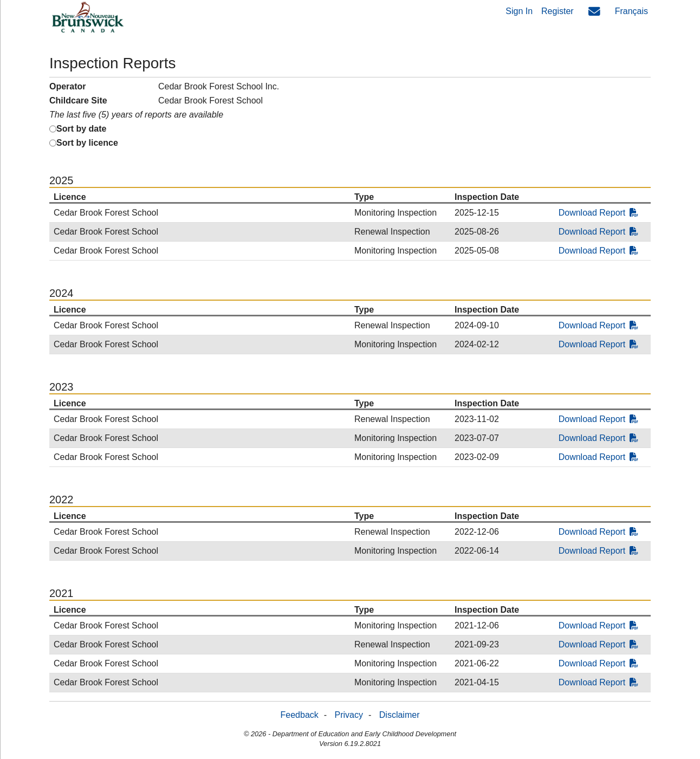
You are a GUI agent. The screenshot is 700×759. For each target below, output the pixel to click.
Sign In (519, 11)
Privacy (349, 715)
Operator (68, 86)
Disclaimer (400, 715)
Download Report (599, 213)
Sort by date (81, 129)
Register (558, 11)
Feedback (300, 715)
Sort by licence (87, 143)
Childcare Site (78, 100)
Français (631, 11)
